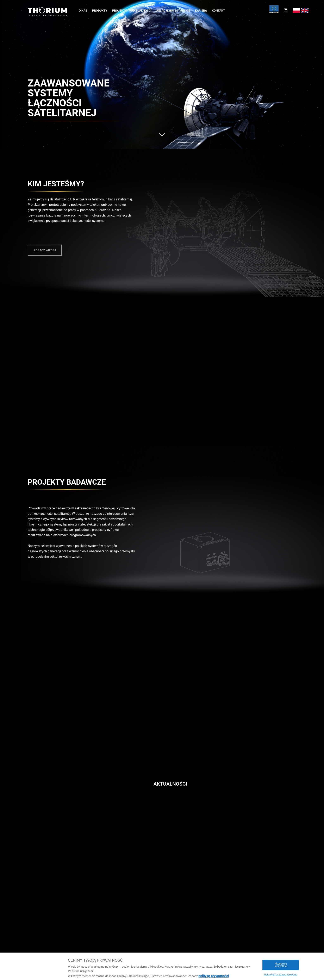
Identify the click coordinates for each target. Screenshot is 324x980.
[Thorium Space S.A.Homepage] (47, 11)
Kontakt (218, 11)
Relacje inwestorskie (173, 11)
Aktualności (142, 11)
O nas (83, 11)
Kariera (201, 11)
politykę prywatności (214, 976)
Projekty (120, 11)
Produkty (100, 11)
